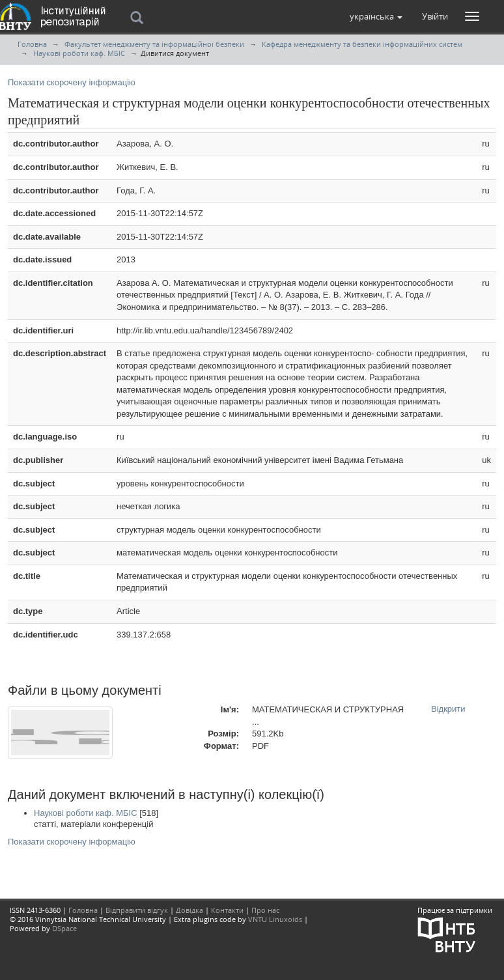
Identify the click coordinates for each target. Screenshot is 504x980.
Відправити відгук (137, 910)
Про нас (265, 910)
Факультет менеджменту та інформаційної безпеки (154, 44)
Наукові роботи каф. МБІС (79, 53)
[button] (376, 16)
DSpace (64, 928)
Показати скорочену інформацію (72, 82)
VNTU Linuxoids (275, 919)
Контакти (227, 910)
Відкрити (448, 709)
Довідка (189, 910)
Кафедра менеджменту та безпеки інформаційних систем (362, 44)
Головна (32, 44)
